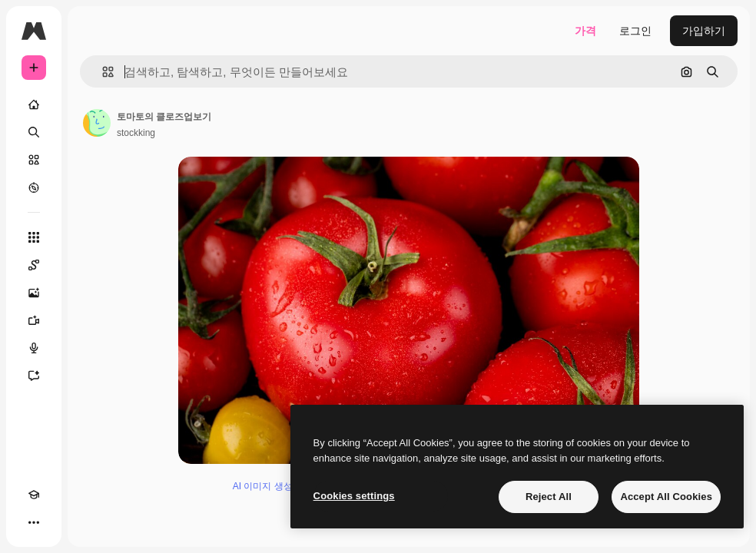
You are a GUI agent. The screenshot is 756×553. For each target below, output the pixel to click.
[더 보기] (34, 522)
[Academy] (34, 495)
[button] (102, 72)
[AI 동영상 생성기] (34, 320)
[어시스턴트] (34, 376)
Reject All (549, 497)
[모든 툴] (34, 237)
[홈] (34, 104)
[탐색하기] (34, 187)
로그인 (635, 31)
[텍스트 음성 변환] (34, 348)
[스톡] (34, 160)
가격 (585, 31)
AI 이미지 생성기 (267, 486)
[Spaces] (34, 265)
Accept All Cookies (666, 497)
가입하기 (704, 31)
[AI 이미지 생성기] (34, 293)
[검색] (34, 132)
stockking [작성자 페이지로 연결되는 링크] (136, 133)
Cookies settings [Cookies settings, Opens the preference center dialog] (354, 496)
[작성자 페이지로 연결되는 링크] (97, 123)
